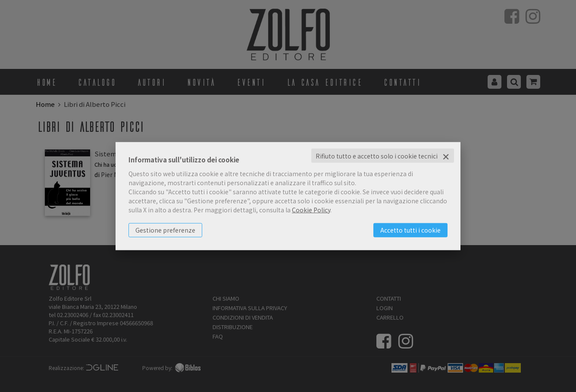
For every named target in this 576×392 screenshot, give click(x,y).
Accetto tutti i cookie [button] (410, 230)
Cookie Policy (311, 209)
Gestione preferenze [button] (165, 230)
